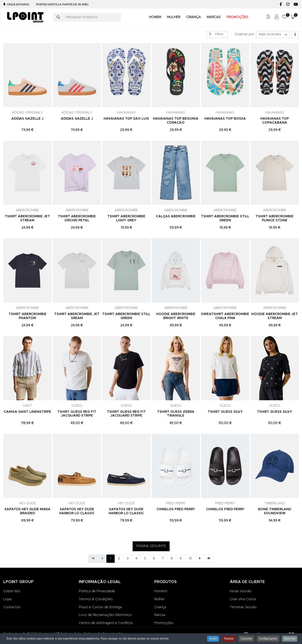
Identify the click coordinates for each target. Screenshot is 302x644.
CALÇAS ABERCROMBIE (176, 216)
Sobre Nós (12, 591)
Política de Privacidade (97, 591)
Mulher (159, 599)
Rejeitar (229, 639)
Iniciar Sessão (241, 591)
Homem (161, 591)
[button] (285, 17)
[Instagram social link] (288, 4)
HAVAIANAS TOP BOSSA (225, 119)
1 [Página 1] (111, 559)
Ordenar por (244, 34)
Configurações (268, 639)
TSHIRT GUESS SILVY (225, 412)
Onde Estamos (18, 4)
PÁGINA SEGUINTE (151, 546)
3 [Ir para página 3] (128, 559)
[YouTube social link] (296, 4)
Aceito (213, 639)
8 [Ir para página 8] (172, 559)
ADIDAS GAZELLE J (27, 119)
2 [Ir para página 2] (119, 559)
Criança (160, 607)
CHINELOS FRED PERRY (176, 509)
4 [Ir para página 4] (136, 559)
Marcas (160, 615)
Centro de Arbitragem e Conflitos (106, 623)
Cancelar (246, 639)
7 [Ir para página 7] (163, 559)
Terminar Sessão (243, 607)
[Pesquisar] (58, 17)
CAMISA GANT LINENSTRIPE (27, 412)
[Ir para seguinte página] (200, 559)
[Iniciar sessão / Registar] (277, 17)
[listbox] (273, 35)
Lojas (8, 599)
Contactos (12, 607)
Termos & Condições (96, 599)
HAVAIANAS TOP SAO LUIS (126, 119)
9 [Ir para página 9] (181, 559)
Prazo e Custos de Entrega (100, 607)
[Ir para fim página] (209, 559)
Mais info (290, 639)
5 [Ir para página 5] (145, 559)
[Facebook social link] (281, 4)
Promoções (164, 623)
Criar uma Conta (243, 599)
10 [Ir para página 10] (190, 559)
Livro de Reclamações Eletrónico (105, 615)
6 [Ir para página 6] (154, 559)
